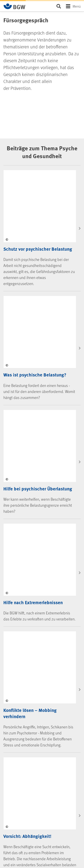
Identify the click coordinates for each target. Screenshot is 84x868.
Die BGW (15, 654)
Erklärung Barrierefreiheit (23, 826)
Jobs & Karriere (17, 698)
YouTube (17, 749)
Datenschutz (16, 850)
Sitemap (13, 857)
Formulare (14, 615)
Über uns (13, 674)
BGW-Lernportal (18, 639)
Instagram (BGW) (22, 734)
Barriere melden (18, 834)
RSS (14, 765)
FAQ (10, 600)
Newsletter (18, 773)
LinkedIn (17, 726)
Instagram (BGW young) (26, 741)
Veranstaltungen (18, 623)
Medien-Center (17, 607)
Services (15, 587)
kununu (16, 757)
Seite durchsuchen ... (59, 6)
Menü (77, 6)
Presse (12, 690)
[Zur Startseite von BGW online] (15, 6)
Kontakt (31, 563)
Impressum (15, 842)
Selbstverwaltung (18, 682)
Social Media (19, 713)
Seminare (14, 631)
